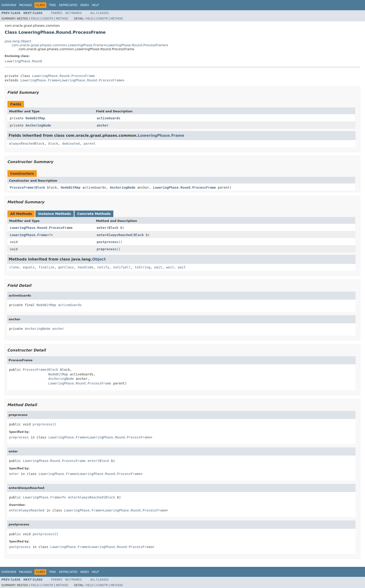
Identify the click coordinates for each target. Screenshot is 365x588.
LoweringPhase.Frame (39, 80)
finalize (46, 267)
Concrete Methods (94, 214)
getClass (66, 267)
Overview (9, 5)
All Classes (100, 13)
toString (143, 267)
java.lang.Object (18, 41)
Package (25, 5)
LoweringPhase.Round (23, 61)
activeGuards (109, 118)
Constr (47, 19)
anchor (103, 125)
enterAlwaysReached (115, 235)
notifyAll (122, 267)
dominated (71, 144)
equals (29, 267)
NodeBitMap (35, 118)
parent (90, 144)
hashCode (86, 267)
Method (62, 19)
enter (102, 228)
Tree (52, 5)
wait (158, 267)
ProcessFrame (22, 187)
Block (40, 187)
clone (14, 267)
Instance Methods (54, 214)
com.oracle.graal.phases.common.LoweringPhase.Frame (58, 45)
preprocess (107, 249)
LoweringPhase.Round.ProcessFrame (136, 45)
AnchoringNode (38, 125)
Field (35, 19)
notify (103, 267)
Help (95, 5)
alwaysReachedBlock (27, 144)
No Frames (73, 13)
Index (85, 5)
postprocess (108, 242)
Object (99, 259)
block (53, 144)
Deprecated (68, 5)
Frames (57, 13)
